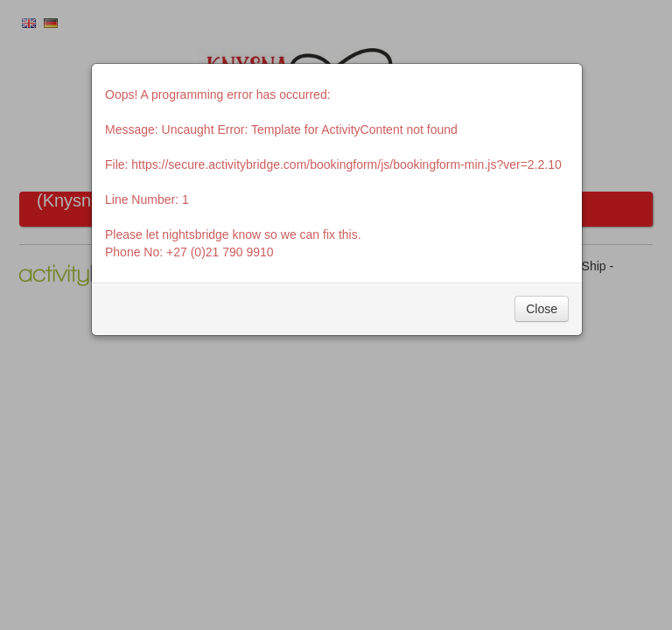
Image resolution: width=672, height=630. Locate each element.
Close (542, 309)
